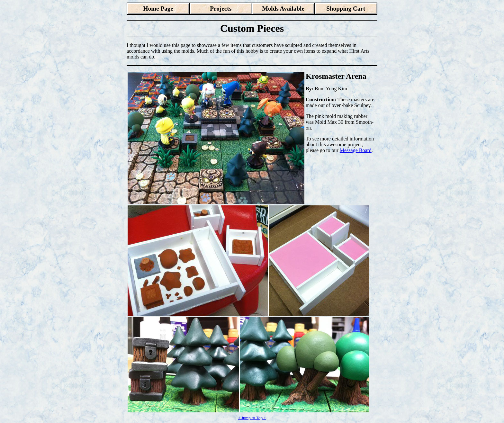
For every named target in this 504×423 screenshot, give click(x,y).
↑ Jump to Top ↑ (252, 418)
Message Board (356, 150)
